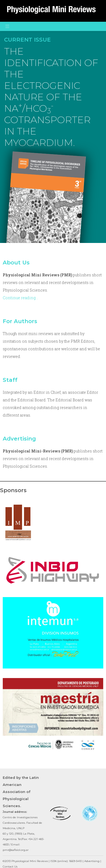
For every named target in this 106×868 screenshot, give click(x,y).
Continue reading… (20, 298)
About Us (16, 263)
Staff (10, 380)
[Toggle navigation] (7, 26)
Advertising (19, 439)
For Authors (20, 321)
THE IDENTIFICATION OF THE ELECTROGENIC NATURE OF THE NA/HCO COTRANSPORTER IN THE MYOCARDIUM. (51, 97)
